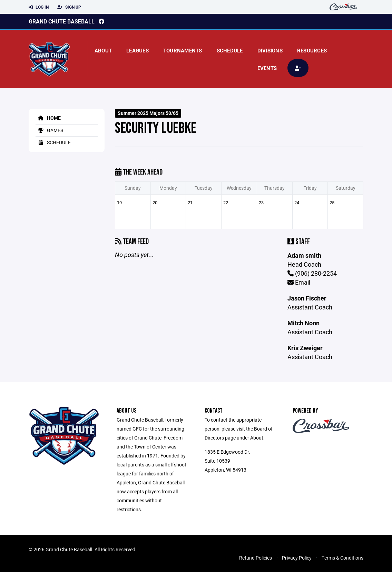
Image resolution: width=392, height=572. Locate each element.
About (103, 50)
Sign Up (69, 7)
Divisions (270, 50)
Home (48, 118)
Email (299, 282)
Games (49, 130)
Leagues (138, 50)
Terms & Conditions (342, 558)
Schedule (230, 50)
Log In (39, 7)
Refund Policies (256, 558)
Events (267, 68)
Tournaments (183, 50)
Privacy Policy (297, 558)
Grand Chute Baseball (62, 21)
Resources (312, 50)
